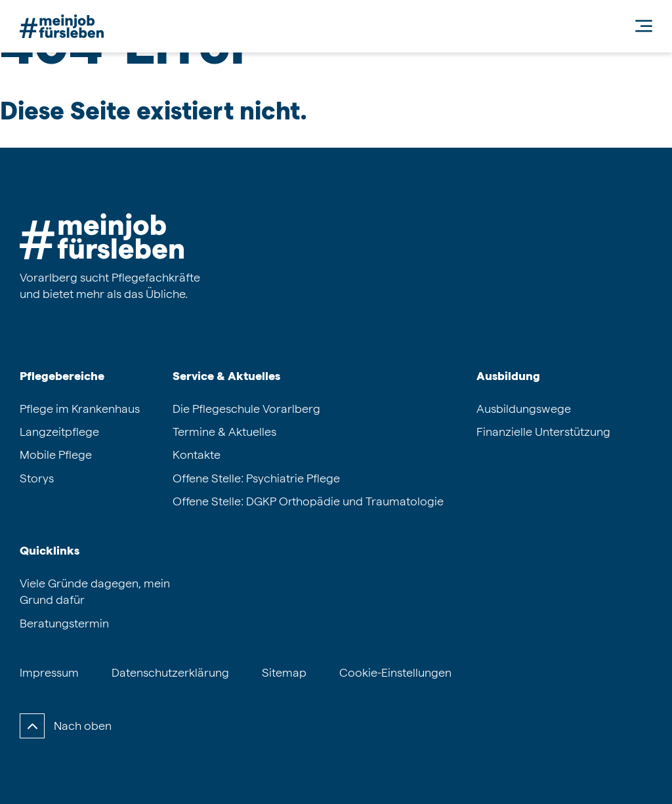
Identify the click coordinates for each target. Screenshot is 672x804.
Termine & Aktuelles (224, 432)
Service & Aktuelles (226, 376)
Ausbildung (508, 376)
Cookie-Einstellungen (395, 672)
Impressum (49, 672)
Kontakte (197, 455)
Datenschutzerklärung (170, 672)
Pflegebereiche (62, 376)
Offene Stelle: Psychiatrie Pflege (256, 478)
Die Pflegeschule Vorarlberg (246, 409)
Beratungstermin (64, 623)
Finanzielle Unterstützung (543, 432)
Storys (37, 478)
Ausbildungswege (524, 409)
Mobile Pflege (56, 455)
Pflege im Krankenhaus (80, 409)
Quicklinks (50, 550)
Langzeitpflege (59, 432)
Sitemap (284, 672)
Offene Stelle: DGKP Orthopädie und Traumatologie (308, 501)
